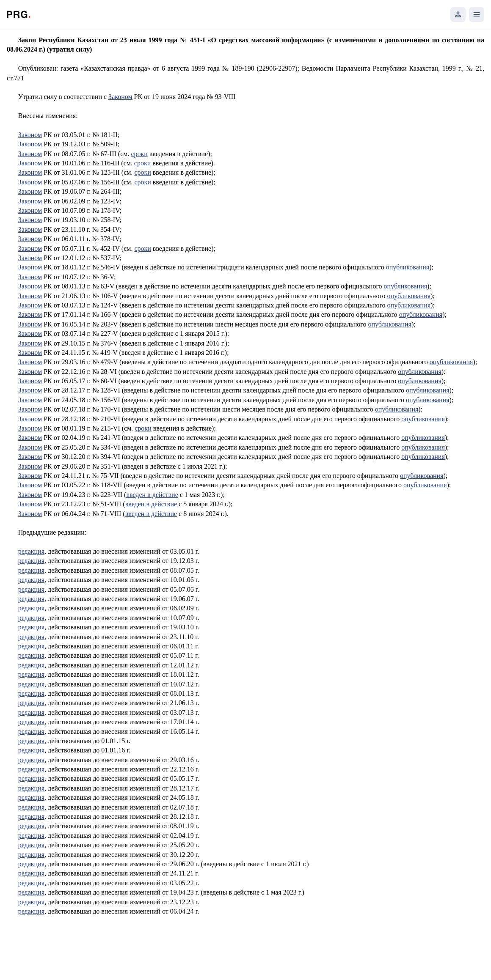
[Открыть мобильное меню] (477, 14)
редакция (31, 551)
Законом (120, 97)
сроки (139, 154)
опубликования (408, 267)
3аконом (30, 239)
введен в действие (152, 495)
